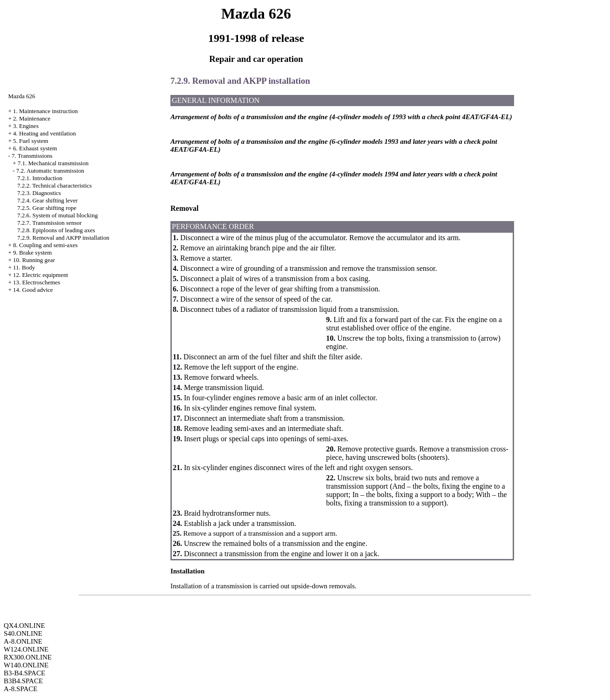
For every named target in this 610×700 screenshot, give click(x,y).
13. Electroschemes (37, 282)
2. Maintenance (32, 118)
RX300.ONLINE (28, 657)
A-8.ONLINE (23, 641)
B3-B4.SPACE (24, 673)
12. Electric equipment (41, 275)
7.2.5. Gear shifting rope (47, 208)
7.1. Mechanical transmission (53, 163)
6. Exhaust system (35, 148)
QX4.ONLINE (24, 626)
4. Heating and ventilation (44, 133)
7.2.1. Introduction (40, 178)
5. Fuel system (30, 141)
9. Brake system (32, 252)
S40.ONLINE (23, 633)
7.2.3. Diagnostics (39, 193)
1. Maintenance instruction (45, 111)
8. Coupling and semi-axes (45, 245)
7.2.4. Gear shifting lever (47, 200)
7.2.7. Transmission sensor (49, 223)
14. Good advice (33, 290)
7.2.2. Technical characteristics (54, 185)
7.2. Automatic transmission (50, 171)
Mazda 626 (21, 96)
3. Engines (26, 126)
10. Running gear (34, 260)
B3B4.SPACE (23, 681)
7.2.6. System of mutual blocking (58, 215)
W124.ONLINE (26, 649)
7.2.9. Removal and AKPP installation (63, 238)
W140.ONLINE (26, 665)
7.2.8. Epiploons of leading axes (56, 230)
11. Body (24, 267)
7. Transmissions (32, 156)
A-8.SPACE (20, 689)
